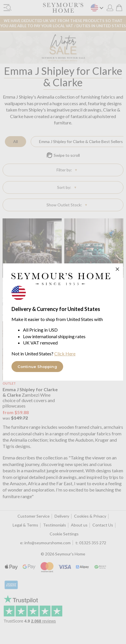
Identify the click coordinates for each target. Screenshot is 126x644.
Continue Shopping (37, 367)
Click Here (65, 354)
